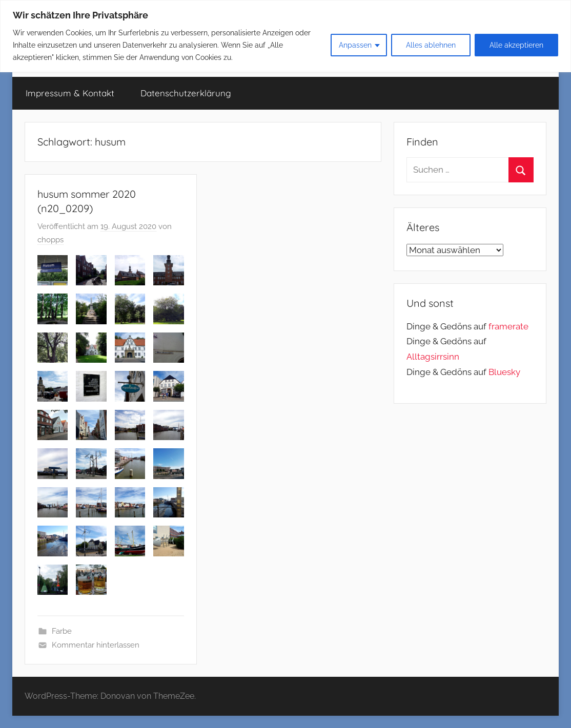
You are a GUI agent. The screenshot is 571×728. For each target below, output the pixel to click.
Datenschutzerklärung (186, 93)
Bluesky (504, 372)
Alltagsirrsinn (433, 357)
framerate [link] (508, 326)
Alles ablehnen (431, 45)
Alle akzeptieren (516, 45)
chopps (50, 240)
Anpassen (355, 45)
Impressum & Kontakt (70, 93)
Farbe (62, 631)
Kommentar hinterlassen (96, 645)
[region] (285, 36)
